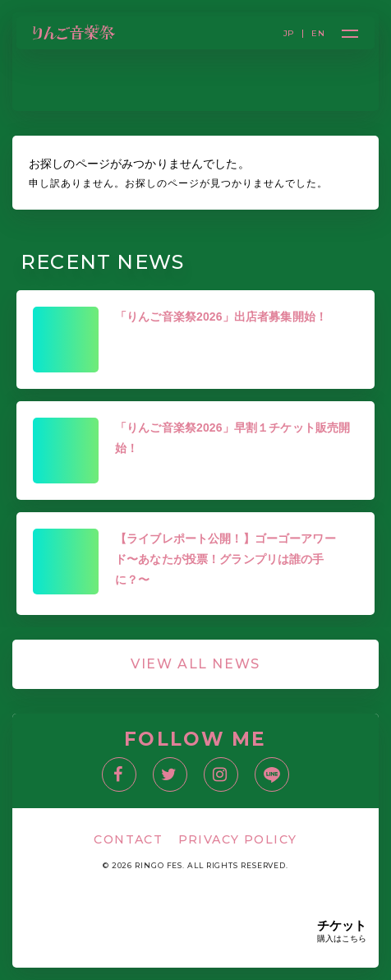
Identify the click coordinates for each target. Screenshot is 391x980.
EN (318, 34)
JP (289, 34)
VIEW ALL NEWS (195, 664)
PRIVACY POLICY (238, 839)
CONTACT (128, 839)
